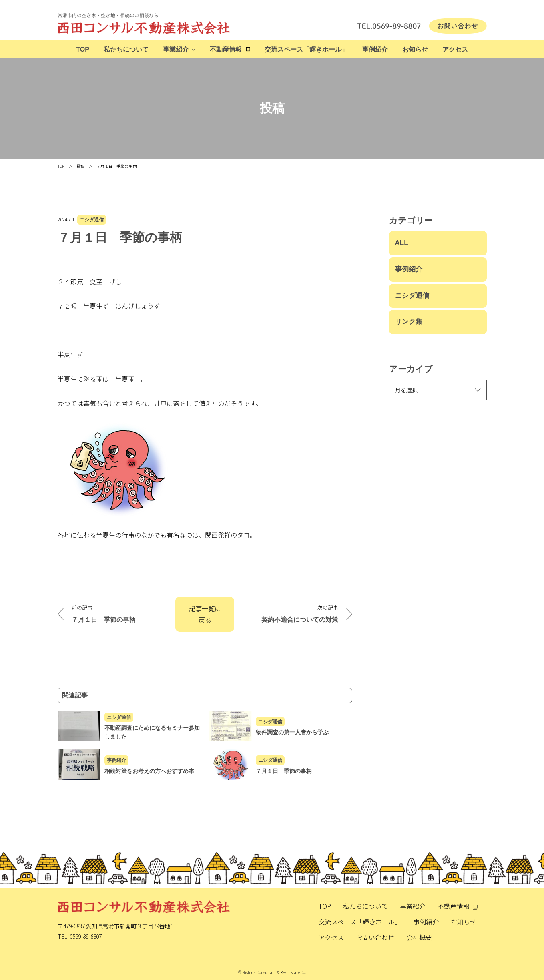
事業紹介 (176, 49)
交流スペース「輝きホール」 (306, 49)
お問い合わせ (375, 937)
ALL (402, 243)
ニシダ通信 (92, 220)
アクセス (455, 49)
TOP (83, 49)
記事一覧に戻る (205, 614)
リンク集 (409, 322)
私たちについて (126, 49)
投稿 (80, 166)
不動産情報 (226, 49)
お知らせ (415, 49)
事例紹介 (375, 49)
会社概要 (419, 937)
